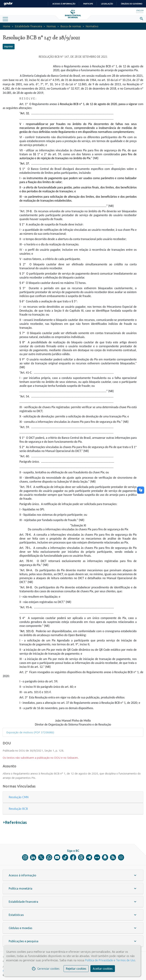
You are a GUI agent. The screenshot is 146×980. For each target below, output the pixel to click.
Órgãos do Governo (132, 4)
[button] (73, 797)
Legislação (107, 4)
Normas (51, 26)
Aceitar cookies (103, 969)
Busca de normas (71, 26)
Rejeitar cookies (76, 969)
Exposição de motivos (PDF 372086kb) (30, 732)
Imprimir (9, 46)
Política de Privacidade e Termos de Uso (110, 960)
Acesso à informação (64, 4)
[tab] (73, 797)
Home (7, 26)
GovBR (8, 4)
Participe (88, 4)
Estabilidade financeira (28, 26)
